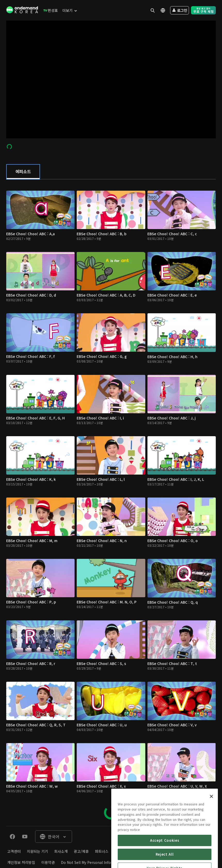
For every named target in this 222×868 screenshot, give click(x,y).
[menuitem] (49, 10)
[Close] (211, 820)
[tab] (23, 172)
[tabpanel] (111, 503)
